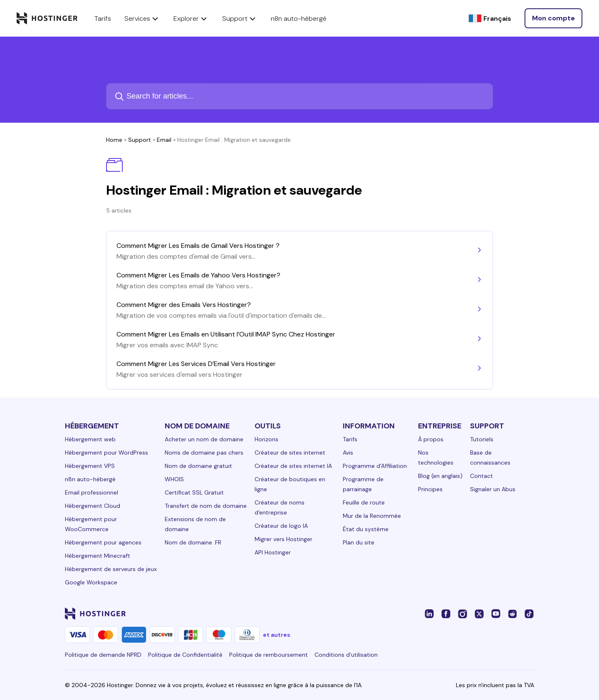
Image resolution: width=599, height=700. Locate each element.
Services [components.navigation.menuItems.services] (142, 18)
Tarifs (350, 439)
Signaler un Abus (493, 489)
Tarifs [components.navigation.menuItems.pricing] (103, 19)
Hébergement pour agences (103, 542)
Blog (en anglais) (440, 476)
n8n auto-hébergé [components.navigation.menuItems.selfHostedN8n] (299, 19)
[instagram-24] (463, 613)
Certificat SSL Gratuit (194, 492)
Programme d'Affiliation (375, 466)
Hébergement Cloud (93, 506)
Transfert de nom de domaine (206, 506)
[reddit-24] (512, 613)
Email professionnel (92, 492)
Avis (348, 453)
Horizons (266, 439)
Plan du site (359, 542)
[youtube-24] (496, 613)
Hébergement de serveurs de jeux (111, 569)
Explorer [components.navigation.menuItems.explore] (191, 18)
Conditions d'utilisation (346, 655)
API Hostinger (273, 552)
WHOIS (174, 479)
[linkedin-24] (429, 613)
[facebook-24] (446, 613)
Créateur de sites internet (290, 453)
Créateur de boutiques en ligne (290, 484)
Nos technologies (436, 458)
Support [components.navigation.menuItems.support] (240, 18)
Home (114, 140)
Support (140, 140)
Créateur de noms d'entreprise (280, 507)
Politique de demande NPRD (103, 655)
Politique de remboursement (269, 655)
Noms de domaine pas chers (204, 453)
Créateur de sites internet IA (293, 466)
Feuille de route (364, 502)
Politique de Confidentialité (185, 655)
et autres (277, 635)
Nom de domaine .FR (193, 542)
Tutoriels (482, 439)
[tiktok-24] (529, 613)
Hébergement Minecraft (98, 556)
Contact (481, 476)
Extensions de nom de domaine (195, 524)
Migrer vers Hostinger (283, 539)
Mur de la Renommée (372, 516)
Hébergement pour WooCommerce (91, 524)
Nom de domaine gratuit (198, 466)
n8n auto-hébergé (90, 479)
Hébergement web (90, 439)
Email (164, 140)
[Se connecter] (553, 18)
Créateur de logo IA (281, 526)
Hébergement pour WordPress (106, 453)
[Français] (490, 19)
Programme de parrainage (363, 484)
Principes (430, 489)
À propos (431, 439)
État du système (366, 529)
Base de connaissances (490, 458)
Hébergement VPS (90, 466)
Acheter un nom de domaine (204, 439)
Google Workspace (91, 582)
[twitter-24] (479, 613)
